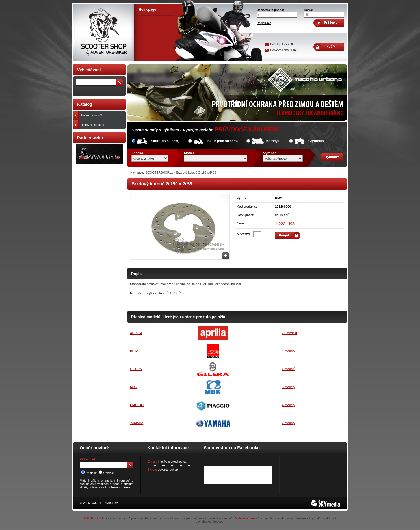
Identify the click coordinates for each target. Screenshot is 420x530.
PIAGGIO (137, 405)
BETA (134, 351)
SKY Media (319, 501)
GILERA (136, 369)
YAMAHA (137, 423)
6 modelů (289, 369)
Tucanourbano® (102, 115)
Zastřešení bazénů (247, 518)
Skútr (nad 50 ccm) (223, 141)
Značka (137, 153)
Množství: (244, 234)
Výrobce (270, 153)
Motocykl (273, 141)
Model (189, 153)
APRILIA (136, 333)
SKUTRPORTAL (94, 518)
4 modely (289, 351)
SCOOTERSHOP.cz (159, 172)
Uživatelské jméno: (270, 10)
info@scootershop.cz (172, 462)
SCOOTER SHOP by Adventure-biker (103, 33)
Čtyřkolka (316, 141)
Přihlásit (89, 473)
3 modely (289, 387)
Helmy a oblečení (102, 125)
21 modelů (290, 333)
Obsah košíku (329, 47)
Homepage (147, 10)
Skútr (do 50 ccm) (165, 141)
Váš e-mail (87, 459)
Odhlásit (107, 473)
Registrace (264, 23)
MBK (134, 387)
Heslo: (308, 10)
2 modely (289, 423)
